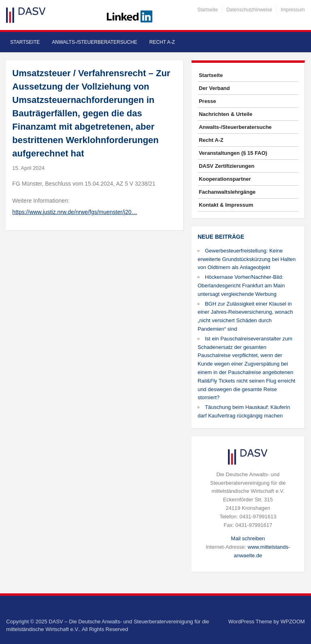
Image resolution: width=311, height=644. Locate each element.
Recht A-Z (162, 42)
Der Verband (214, 88)
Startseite (208, 10)
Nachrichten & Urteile (226, 114)
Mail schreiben (248, 538)
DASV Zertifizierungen (227, 166)
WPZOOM (293, 622)
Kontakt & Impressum (226, 205)
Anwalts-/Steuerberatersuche (94, 42)
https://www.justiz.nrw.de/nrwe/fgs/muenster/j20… (75, 212)
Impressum (293, 10)
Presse (208, 101)
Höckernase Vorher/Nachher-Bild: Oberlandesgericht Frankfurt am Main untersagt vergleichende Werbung (241, 286)
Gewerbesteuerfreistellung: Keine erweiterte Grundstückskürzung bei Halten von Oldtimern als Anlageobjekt (247, 259)
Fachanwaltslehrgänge (227, 192)
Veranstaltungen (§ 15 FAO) (233, 153)
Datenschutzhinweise (249, 10)
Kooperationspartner (225, 179)
